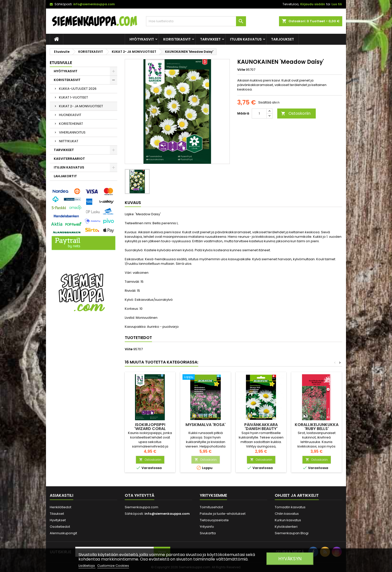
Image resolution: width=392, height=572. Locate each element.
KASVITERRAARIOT (69, 159)
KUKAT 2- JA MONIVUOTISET (81, 106)
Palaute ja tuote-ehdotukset (223, 514)
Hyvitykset (58, 520)
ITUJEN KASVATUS (246, 39)
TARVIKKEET (210, 39)
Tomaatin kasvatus (290, 507)
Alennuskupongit (63, 533)
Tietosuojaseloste (214, 520)
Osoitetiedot (60, 527)
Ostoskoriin (296, 113)
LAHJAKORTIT (65, 176)
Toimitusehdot (211, 507)
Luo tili (337, 4)
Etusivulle (61, 63)
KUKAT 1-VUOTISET (73, 97)
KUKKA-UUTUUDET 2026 (78, 89)
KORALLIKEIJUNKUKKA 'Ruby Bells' (317, 427)
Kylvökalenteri (286, 527)
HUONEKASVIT (70, 115)
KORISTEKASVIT (177, 39)
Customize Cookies (113, 566)
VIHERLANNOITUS (72, 132)
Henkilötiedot (60, 507)
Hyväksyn (290, 559)
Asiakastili (61, 495)
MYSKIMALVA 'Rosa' (205, 425)
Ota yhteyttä (139, 495)
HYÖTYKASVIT (142, 39)
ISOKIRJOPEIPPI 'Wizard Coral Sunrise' (150, 429)
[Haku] (196, 21)
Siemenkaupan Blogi (292, 533)
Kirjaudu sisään (313, 4)
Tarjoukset (282, 39)
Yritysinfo (207, 527)
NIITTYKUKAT (69, 141)
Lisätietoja (87, 566)
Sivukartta (208, 533)
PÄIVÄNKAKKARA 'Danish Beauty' (261, 427)
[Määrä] (259, 113)
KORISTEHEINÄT (71, 124)
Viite (241, 70)
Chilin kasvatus (287, 514)
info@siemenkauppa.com (94, 4)
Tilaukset (57, 514)
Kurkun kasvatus (288, 520)
